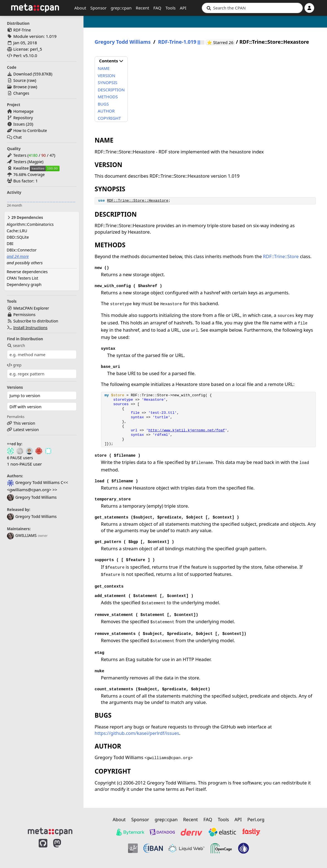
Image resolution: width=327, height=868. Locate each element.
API (183, 8)
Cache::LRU (17, 231)
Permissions (24, 315)
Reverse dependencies (27, 272)
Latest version (26, 430)
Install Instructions (30, 328)
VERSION (106, 75)
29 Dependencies (25, 217)
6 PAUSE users (20, 458)
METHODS (108, 97)
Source (20, 80)
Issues (19, 124)
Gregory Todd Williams (32, 497)
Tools (170, 8)
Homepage (24, 111)
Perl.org (256, 819)
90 (43, 155)
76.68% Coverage (29, 174)
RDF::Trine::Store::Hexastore (137, 201)
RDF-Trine (22, 30)
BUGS (103, 104)
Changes (21, 93)
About (80, 8)
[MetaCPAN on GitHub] (43, 849)
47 (52, 155)
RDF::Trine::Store (281, 256)
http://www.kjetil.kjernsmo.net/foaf (187, 430)
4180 (33, 155)
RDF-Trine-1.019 (177, 42)
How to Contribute (30, 130)
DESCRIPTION (111, 90)
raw (31, 80)
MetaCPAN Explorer (31, 308)
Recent (142, 8)
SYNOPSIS (107, 82)
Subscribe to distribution (36, 321)
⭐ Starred (221, 42)
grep (14, 365)
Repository (23, 118)
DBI (10, 244)
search (16, 345)
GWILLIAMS (22, 535)
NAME (104, 68)
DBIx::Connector (22, 250)
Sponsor (99, 8)
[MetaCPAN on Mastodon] (63, 849)
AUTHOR (106, 111)
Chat (18, 137)
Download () (33, 74)
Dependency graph (24, 284)
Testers (20, 155)
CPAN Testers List (22, 278)
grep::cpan (121, 8)
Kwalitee (21, 168)
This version (24, 423)
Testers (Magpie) (28, 162)
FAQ (157, 8)
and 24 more (18, 256)
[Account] (309, 8)
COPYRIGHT (109, 118)
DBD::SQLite (18, 237)
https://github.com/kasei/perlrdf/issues (137, 733)
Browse (20, 87)
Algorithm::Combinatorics (30, 224)
